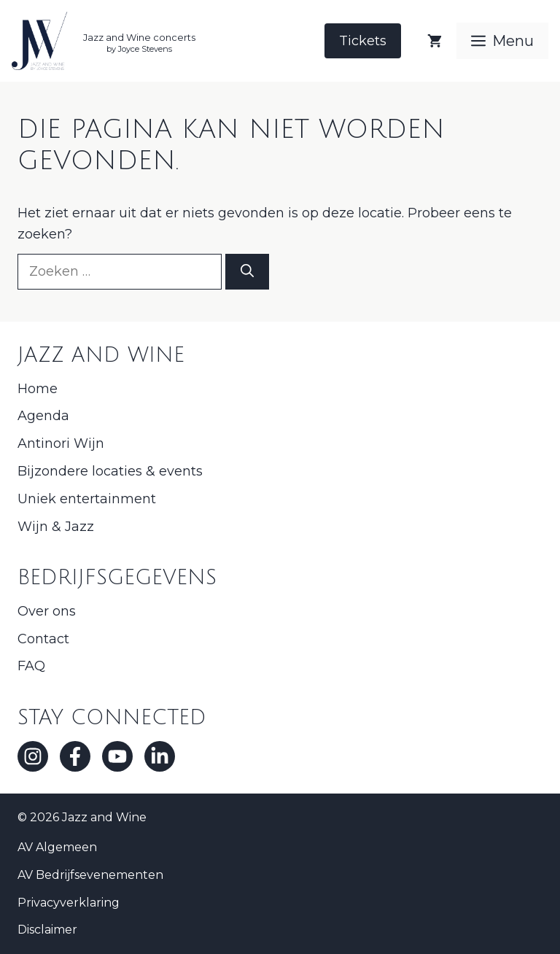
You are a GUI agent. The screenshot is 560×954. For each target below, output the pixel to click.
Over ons (47, 611)
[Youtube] (117, 756)
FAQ (31, 666)
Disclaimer (47, 930)
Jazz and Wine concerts (139, 37)
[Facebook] (75, 756)
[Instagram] (33, 756)
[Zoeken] (247, 272)
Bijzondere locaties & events (110, 471)
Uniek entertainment (87, 499)
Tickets (363, 41)
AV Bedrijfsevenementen (90, 875)
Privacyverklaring (69, 903)
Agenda (43, 416)
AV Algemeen (57, 847)
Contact (43, 639)
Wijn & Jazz (56, 527)
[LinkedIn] (160, 756)
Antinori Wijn (61, 443)
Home (38, 389)
